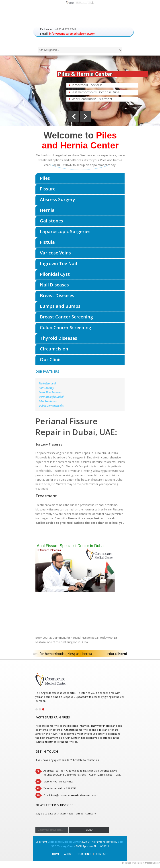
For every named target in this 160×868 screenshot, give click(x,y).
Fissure (48, 189)
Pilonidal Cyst (55, 274)
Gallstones (51, 221)
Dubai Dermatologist (51, 406)
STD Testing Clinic (63, 846)
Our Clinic (51, 359)
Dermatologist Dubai (51, 397)
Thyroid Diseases (58, 338)
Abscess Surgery (57, 199)
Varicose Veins (55, 253)
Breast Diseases (57, 295)
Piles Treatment (48, 401)
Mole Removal (47, 383)
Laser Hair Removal (50, 392)
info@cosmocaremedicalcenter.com (72, 34)
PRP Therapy (46, 388)
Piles (45, 178)
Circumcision (54, 349)
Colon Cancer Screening (66, 327)
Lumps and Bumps (60, 306)
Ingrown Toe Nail (58, 263)
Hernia (47, 210)
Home (56, 854)
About (69, 854)
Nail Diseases (54, 285)
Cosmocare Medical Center (64, 842)
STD (120, 842)
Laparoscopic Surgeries (65, 231)
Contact (102, 854)
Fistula (47, 242)
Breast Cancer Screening (66, 317)
